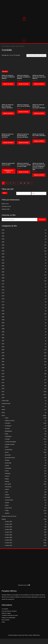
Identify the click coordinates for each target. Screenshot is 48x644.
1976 (3, 304)
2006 (3, 364)
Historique (8, 479)
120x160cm (5, 212)
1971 (3, 289)
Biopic (7, 439)
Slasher (7, 508)
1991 (3, 340)
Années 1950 (9, 532)
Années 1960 (9, 535)
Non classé (8, 489)
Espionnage (8, 468)
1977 (3, 307)
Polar (6, 497)
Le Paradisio (5, 614)
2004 (3, 358)
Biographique (9, 436)
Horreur (7, 482)
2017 (3, 388)
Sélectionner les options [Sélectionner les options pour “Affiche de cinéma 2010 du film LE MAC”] (9, 176)
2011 (3, 376)
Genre (3, 421)
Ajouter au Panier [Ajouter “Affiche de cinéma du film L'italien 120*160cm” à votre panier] (39, 146)
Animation (8, 429)
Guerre (7, 476)
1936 (3, 235)
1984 (3, 322)
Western (7, 519)
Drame (7, 458)
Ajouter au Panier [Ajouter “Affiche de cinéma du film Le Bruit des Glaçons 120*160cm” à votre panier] (8, 119)
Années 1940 (9, 530)
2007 (3, 367)
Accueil (3, 52)
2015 (3, 382)
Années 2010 (9, 548)
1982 (3, 316)
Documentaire (9, 455)
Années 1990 (9, 543)
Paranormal (8, 492)
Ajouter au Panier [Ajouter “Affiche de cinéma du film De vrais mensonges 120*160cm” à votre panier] (39, 119)
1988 (3, 334)
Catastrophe (8, 442)
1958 (3, 256)
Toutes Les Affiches (11, 52)
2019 (3, 394)
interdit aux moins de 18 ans (9, 522)
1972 (3, 292)
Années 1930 (9, 527)
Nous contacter (6, 625)
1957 (3, 253)
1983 (3, 319)
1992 (3, 343)
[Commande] (36, 61)
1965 (3, 274)
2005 (3, 361)
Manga (7, 484)
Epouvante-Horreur (10, 463)
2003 (3, 355)
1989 (3, 337)
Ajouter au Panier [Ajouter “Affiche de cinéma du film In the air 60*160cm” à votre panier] (24, 117)
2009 (3, 373)
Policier (7, 500)
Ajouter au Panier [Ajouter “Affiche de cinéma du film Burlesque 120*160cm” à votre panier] (8, 148)
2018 (3, 391)
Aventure (7, 434)
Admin (3, 627)
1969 (3, 286)
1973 (3, 295)
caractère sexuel (6, 409)
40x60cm (4, 215)
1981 (3, 313)
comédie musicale (10, 450)
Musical (7, 487)
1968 (3, 283)
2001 (3, 349)
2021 (3, 397)
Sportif (7, 511)
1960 (3, 262)
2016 (3, 385)
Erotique (7, 466)
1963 (3, 268)
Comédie (7, 444)
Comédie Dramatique (11, 447)
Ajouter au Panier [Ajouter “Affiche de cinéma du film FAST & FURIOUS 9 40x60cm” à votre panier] (8, 89)
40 (28, 188)
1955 (3, 247)
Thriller (7, 516)
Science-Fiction (9, 505)
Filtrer (5, 198)
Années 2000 (9, 545)
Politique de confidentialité (8, 623)
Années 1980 (9, 540)
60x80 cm (4, 209)
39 (25, 188)
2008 (3, 370)
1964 (3, 271)
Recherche (42, 225)
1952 (3, 241)
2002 (3, 352)
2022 (3, 400)
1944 (3, 238)
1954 (3, 244)
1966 (3, 277)
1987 (3, 331)
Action (7, 423)
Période (4, 525)
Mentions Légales (6, 619)
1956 (3, 250)
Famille (7, 471)
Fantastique (8, 474)
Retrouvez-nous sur (24, 591)
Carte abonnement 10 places (9, 616)
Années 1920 (5, 406)
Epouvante (8, 460)
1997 (3, 346)
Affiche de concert (10, 426)
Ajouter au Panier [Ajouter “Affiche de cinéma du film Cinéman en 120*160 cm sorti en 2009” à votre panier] (24, 177)
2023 (3, 403)
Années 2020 (9, 551)
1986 (3, 328)
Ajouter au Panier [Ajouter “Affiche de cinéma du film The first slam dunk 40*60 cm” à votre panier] (39, 89)
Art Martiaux (8, 431)
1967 (3, 280)
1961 (3, 265)
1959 (3, 259)
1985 (3, 325)
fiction (3, 418)
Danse (7, 452)
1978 (3, 310)
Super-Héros (8, 513)
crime (3, 412)
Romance (8, 503)
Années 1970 (9, 538)
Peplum (7, 495)
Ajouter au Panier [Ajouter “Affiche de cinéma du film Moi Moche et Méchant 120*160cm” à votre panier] (24, 148)
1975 (3, 301)
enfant (3, 415)
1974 (3, 298)
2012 (3, 379)
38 (21, 188)
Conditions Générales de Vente (10, 621)
